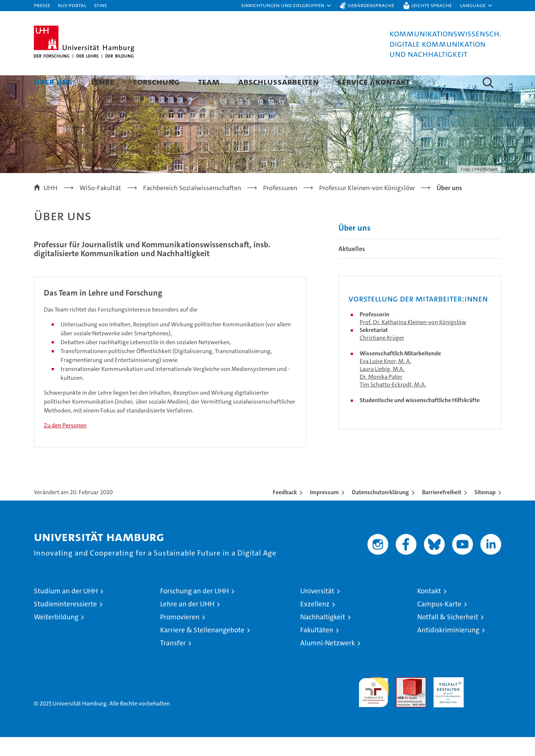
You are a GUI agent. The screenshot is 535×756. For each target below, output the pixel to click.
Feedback (285, 511)
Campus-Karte (439, 623)
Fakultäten (317, 649)
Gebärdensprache (371, 5)
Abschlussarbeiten (278, 82)
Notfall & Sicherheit (448, 636)
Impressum (324, 511)
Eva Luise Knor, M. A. (385, 380)
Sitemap (485, 511)
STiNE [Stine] (100, 5)
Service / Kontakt (374, 82)
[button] (286, 6)
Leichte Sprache (432, 5)
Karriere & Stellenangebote (202, 649)
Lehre (103, 82)
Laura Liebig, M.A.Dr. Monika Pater (382, 392)
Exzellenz (315, 623)
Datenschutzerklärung (380, 511)
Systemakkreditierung (486, 700)
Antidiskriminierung (448, 649)
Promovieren (180, 636)
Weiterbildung (56, 636)
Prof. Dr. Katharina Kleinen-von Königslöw (413, 341)
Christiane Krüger (382, 357)
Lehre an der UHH (187, 623)
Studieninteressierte (65, 623)
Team (209, 82)
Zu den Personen (65, 444)
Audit (403, 700)
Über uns (53, 82)
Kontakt (429, 610)
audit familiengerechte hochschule (374, 708)
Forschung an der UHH (194, 610)
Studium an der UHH (66, 610)
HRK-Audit (447, 700)
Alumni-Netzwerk (328, 662)
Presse (42, 5)
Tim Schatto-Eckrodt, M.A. (393, 403)
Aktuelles (352, 268)
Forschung (156, 82)
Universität (317, 610)
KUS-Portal (72, 5)
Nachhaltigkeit (323, 636)
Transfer (173, 662)
